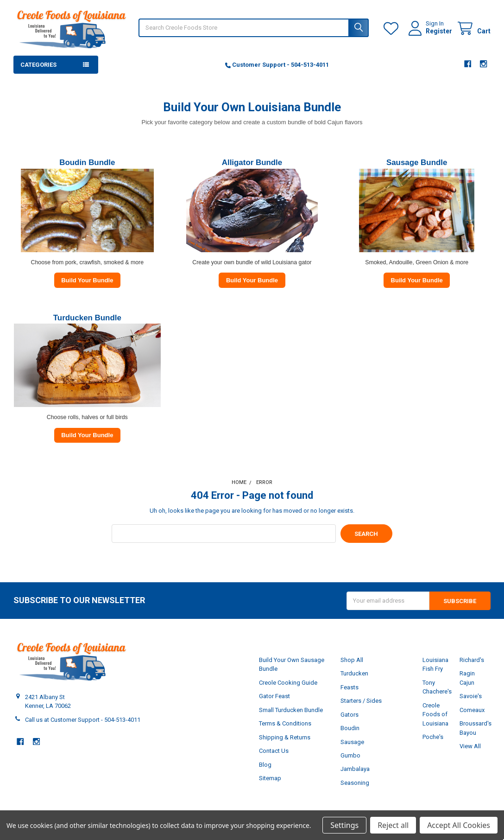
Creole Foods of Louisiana (435, 714)
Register (439, 31)
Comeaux (472, 710)
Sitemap (270, 778)
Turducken (354, 673)
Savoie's (471, 696)
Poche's (433, 737)
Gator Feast (274, 696)
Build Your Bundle (87, 280)
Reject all (393, 825)
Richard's (472, 660)
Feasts (350, 687)
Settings (344, 825)
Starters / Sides (361, 701)
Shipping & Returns (285, 737)
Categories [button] (38, 65)
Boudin (350, 728)
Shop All (352, 660)
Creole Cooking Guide (288, 683)
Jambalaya (355, 769)
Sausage (352, 742)
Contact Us (274, 751)
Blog (265, 765)
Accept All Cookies (459, 825)
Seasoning (355, 783)
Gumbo (350, 755)
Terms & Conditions (285, 723)
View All (470, 746)
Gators (350, 715)
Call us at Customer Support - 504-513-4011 (83, 720)
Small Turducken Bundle (291, 710)
